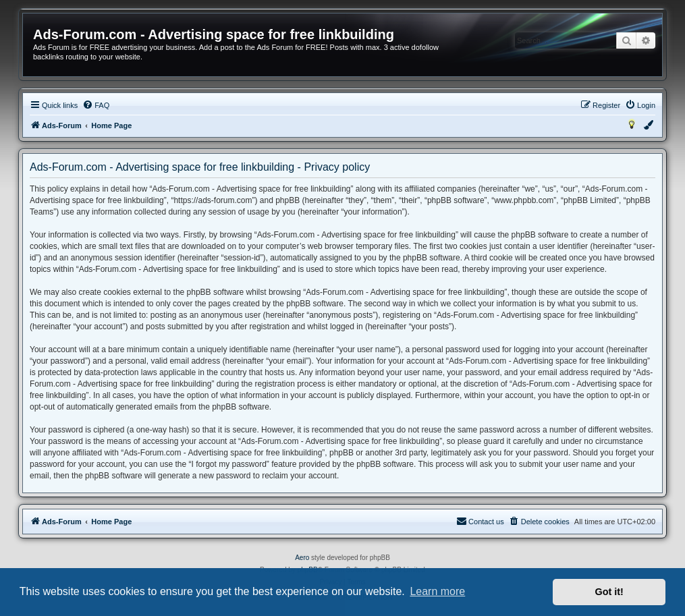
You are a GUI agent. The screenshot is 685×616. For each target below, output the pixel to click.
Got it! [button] (609, 592)
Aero (302, 558)
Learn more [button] (437, 591)
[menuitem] (96, 105)
